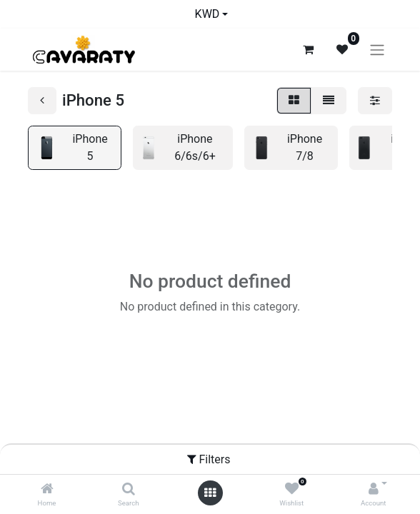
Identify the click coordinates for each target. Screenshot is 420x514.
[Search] (129, 489)
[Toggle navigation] (377, 50)
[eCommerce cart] (308, 49)
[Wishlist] (292, 489)
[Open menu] (210, 493)
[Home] (47, 489)
